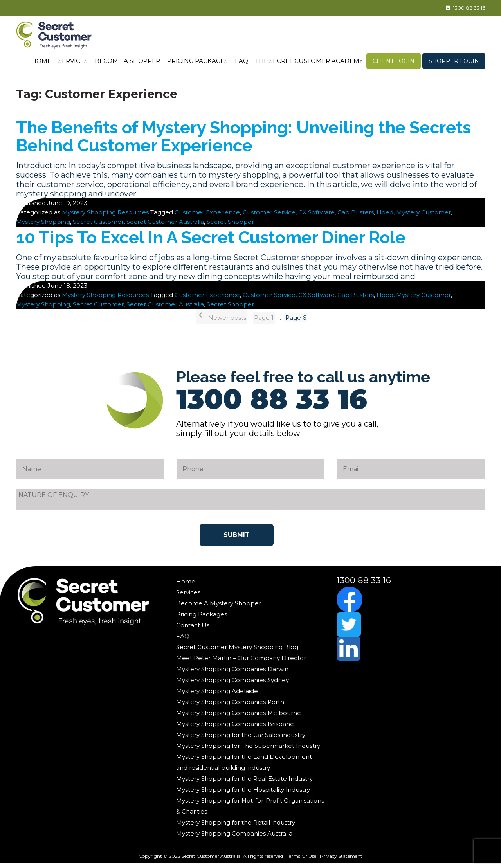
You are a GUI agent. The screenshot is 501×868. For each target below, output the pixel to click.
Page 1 (264, 322)
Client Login (394, 61)
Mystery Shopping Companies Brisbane (235, 728)
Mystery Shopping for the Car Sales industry (241, 739)
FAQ (241, 61)
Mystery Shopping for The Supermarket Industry (248, 750)
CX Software (316, 217)
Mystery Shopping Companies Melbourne (239, 717)
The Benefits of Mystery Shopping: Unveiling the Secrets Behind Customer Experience (240, 139)
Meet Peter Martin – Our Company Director (241, 662)
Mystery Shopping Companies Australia (234, 838)
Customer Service (269, 217)
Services (73, 61)
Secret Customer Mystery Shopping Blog (237, 651)
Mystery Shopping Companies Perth (230, 706)
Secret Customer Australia (165, 226)
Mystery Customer (424, 217)
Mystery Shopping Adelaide (217, 695)
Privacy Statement (341, 860)
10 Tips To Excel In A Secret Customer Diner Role (241, 241)
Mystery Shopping (43, 226)
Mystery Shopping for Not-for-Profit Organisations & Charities (250, 810)
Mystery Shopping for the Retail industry (236, 827)
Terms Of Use (301, 860)
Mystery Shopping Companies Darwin (232, 673)
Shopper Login (454, 61)
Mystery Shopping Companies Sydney (232, 684)
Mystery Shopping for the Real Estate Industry (244, 783)
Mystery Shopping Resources (105, 217)
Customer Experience (207, 217)
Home (41, 61)
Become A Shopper (127, 61)
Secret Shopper (230, 226)
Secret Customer (98, 226)
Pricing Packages (197, 61)
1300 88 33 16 (457, 8)
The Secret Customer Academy (309, 61)
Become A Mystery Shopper (219, 608)
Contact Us (193, 629)
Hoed (385, 217)
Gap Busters (356, 217)
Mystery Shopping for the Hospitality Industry (243, 794)
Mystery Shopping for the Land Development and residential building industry (244, 766)
